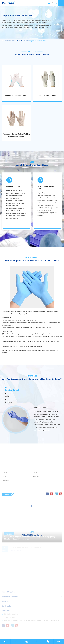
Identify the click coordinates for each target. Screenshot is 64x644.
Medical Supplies (22, 41)
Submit (9, 496)
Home (6, 41)
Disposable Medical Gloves (38, 41)
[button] (34, 235)
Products (12, 41)
